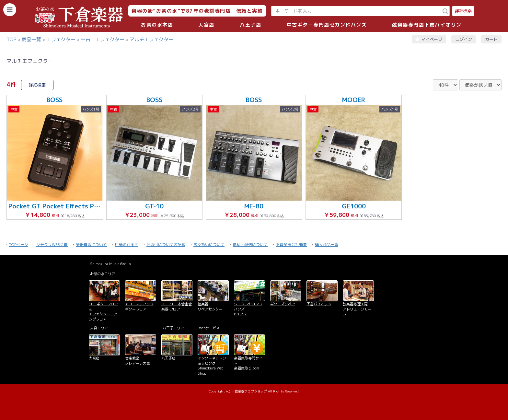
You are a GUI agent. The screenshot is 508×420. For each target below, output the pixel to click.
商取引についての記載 (166, 245)
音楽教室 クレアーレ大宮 (138, 361)
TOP (12, 39)
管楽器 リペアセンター (210, 306)
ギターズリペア (283, 304)
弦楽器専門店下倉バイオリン (427, 25)
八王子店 (250, 25)
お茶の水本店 (157, 25)
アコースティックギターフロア (139, 306)
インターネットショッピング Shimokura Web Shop (212, 366)
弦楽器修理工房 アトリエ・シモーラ (357, 309)
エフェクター (61, 39)
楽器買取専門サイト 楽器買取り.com (248, 363)
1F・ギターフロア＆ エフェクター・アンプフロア (103, 311)
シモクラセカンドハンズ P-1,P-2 (248, 309)
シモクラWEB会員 (52, 245)
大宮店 (206, 25)
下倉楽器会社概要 (291, 245)
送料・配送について (250, 245)
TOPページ (19, 245)
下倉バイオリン (319, 304)
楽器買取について (91, 245)
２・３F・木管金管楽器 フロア (177, 306)
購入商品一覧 (327, 245)
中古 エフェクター (103, 39)
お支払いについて (209, 245)
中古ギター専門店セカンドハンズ (327, 25)
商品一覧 (31, 39)
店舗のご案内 (127, 245)
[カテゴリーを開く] (10, 10)
